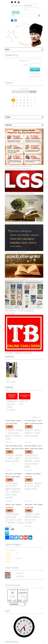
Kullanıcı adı (23, 61)
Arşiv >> (37, 417)
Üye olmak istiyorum (35, 77)
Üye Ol (13, 6)
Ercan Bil (20, 573)
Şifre (26, 65)
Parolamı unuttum (35, 74)
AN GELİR (20, 576)
